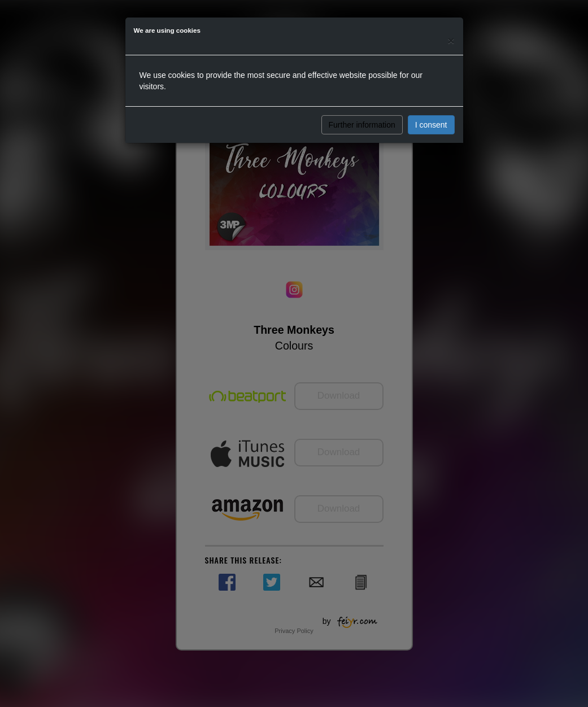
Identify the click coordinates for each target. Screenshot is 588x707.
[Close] (451, 40)
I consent (431, 125)
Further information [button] (362, 125)
